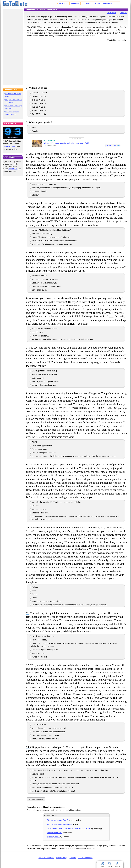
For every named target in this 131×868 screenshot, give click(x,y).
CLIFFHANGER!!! (38, 725)
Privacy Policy (62, 858)
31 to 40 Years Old (38, 103)
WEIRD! (34, 442)
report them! (13, 169)
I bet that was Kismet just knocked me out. (47, 732)
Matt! (33, 591)
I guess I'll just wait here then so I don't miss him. (50, 237)
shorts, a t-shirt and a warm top (43, 184)
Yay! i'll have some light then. (42, 636)
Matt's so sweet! (37, 378)
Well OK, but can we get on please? (45, 382)
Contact (73, 858)
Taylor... (34, 587)
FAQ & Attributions (85, 858)
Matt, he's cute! (37, 774)
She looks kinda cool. (39, 513)
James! (34, 594)
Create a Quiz (111, 145)
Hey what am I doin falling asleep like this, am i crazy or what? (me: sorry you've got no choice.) (69, 605)
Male (33, 127)
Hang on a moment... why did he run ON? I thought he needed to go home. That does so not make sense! (73, 456)
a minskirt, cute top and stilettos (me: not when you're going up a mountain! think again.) (65, 188)
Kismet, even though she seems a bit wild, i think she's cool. (54, 784)
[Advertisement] (76, 63)
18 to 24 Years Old (38, 96)
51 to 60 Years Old (38, 111)
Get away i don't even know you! (43, 283)
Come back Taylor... (39, 290)
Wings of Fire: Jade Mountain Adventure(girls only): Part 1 (67, 143)
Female (34, 131)
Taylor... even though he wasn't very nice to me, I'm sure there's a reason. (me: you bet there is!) (69, 770)
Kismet (33, 598)
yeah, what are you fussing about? (44, 329)
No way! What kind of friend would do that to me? (50, 230)
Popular (98, 3)
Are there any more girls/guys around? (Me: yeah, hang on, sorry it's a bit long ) (62, 339)
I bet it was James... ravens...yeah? (45, 735)
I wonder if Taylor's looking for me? (44, 650)
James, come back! (38, 449)
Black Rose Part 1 (55, 833)
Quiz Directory (87, 3)
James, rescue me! (38, 657)
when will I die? (9, 146)
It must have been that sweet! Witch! (45, 601)
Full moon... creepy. (38, 640)
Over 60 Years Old (38, 114)
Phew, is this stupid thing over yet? (44, 739)
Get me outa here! (38, 509)
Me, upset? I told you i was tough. (44, 279)
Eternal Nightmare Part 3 (58, 820)
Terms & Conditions (46, 858)
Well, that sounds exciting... (42, 234)
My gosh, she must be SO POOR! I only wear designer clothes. (56, 502)
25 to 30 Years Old (38, 100)
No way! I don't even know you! (43, 385)
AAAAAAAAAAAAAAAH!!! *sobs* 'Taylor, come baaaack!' (53, 241)
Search (110, 864)
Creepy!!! (34, 506)
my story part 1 (53, 837)
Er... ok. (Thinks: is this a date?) (43, 371)
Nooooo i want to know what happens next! (48, 728)
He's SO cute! (36, 332)
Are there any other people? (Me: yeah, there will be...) (52, 791)
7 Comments (111, 13)
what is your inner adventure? (60, 824)
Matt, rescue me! (37, 653)
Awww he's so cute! (38, 276)
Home (102, 864)
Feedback (124, 13)
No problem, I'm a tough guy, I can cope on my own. (51, 244)
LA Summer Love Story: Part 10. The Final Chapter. (69, 828)
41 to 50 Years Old (38, 107)
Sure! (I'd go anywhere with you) (43, 374)
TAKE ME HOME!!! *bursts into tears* (45, 286)
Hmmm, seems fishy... (39, 336)
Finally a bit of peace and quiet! (43, 453)
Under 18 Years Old (38, 93)
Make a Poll (75, 3)
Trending (117, 864)
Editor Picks (108, 3)
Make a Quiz (64, 3)
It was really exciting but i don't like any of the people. (52, 787)
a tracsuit (34, 195)
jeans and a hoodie (38, 191)
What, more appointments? (41, 445)
